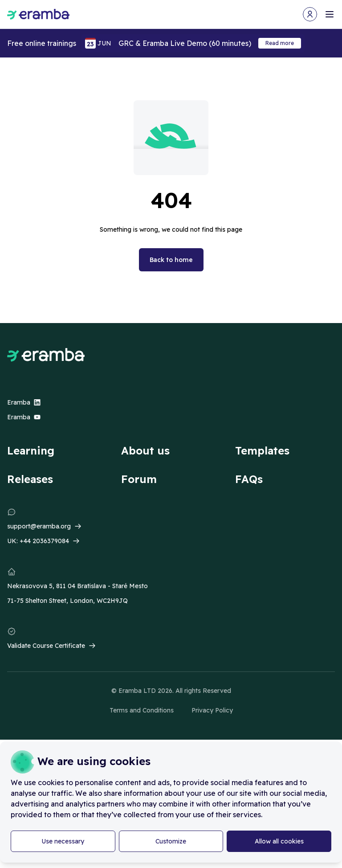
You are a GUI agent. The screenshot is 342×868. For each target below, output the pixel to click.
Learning (31, 450)
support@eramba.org (39, 526)
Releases (30, 479)
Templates (262, 450)
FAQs (249, 479)
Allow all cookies (279, 841)
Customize (171, 841)
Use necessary (63, 841)
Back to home (171, 260)
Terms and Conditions (142, 710)
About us (145, 450)
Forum (139, 479)
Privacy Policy (212, 710)
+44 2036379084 (44, 541)
